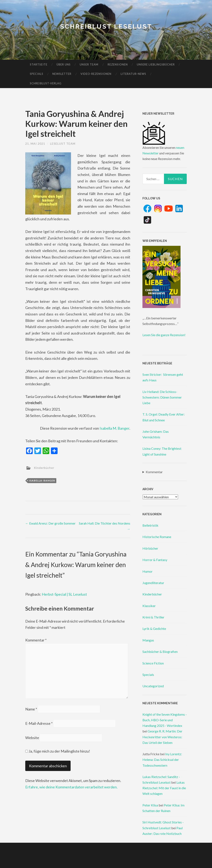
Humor (148, 571)
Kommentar (36, 640)
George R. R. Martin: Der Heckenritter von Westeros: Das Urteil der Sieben (162, 737)
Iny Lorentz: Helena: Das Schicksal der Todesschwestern (162, 759)
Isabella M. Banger (114, 428)
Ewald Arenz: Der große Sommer (50, 523)
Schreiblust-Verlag (46, 83)
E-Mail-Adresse (39, 723)
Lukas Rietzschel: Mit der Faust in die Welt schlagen (164, 788)
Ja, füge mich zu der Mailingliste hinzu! (58, 751)
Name (31, 709)
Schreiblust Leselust (106, 26)
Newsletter (62, 74)
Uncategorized (153, 686)
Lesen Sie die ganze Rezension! (164, 335)
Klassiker (149, 606)
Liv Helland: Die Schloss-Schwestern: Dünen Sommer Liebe (162, 397)
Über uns (64, 64)
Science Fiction (153, 663)
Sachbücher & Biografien (160, 652)
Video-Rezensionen (96, 74)
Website (32, 738)
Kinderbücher (44, 467)
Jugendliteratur (153, 583)
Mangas (148, 640)
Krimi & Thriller (153, 617)
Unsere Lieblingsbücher (156, 64)
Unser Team (89, 64)
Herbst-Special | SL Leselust (64, 594)
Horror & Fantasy (155, 560)
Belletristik (150, 525)
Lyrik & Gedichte (154, 629)
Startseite (39, 64)
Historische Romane (157, 537)
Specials (37, 74)
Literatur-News (133, 74)
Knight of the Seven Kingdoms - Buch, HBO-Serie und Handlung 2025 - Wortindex (165, 720)
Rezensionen (118, 64)
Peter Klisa (150, 805)
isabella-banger (42, 481)
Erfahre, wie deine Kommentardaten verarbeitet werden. (71, 787)
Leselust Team (63, 144)
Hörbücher (150, 548)
